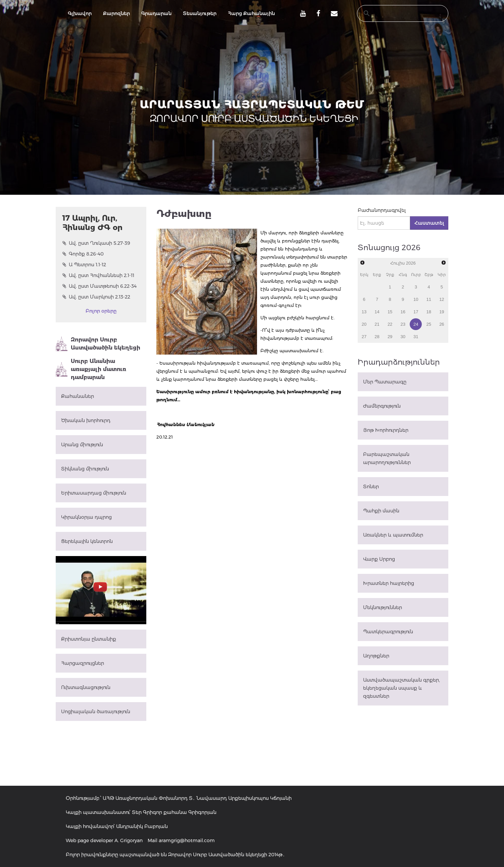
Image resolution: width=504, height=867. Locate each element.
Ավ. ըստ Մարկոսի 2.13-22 (96, 297)
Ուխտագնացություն (86, 687)
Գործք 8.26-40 (83, 254)
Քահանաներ (78, 396)
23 (403, 324)
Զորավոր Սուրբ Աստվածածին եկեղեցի (98, 344)
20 (364, 324)
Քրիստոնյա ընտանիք (89, 639)
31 (416, 337)
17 (416, 312)
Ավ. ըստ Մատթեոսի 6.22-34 (99, 286)
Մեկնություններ (383, 607)
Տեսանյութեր (200, 13)
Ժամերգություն (382, 406)
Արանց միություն (82, 445)
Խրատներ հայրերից (389, 583)
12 (442, 299)
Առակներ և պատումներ (393, 535)
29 (390, 337)
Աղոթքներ (376, 656)
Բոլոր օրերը (101, 311)
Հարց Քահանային (251, 13)
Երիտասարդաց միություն (94, 493)
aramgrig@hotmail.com (187, 840)
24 (416, 324)
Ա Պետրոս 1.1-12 (84, 265)
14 (377, 312)
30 (403, 337)
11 (429, 299)
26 (442, 324)
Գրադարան (156, 13)
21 (377, 324)
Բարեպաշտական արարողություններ (387, 458)
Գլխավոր (80, 13)
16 (403, 312)
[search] (396, 13)
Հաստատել (429, 223)
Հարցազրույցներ (83, 663)
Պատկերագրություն (388, 632)
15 (390, 312)
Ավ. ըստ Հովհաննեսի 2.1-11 (98, 275)
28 (377, 337)
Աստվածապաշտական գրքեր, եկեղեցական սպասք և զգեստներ (401, 688)
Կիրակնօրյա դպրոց (86, 517)
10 (416, 299)
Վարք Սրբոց (379, 559)
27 (364, 337)
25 (429, 324)
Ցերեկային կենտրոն (87, 541)
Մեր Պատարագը (385, 382)
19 (442, 312)
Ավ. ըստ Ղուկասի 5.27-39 (96, 243)
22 (390, 324)
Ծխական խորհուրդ (86, 420)
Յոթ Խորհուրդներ (386, 430)
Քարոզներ (116, 13)
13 (364, 312)
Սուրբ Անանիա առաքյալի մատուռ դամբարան (91, 369)
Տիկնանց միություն (85, 469)
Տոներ (371, 487)
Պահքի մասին (381, 511)
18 (429, 312)
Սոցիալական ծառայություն (96, 712)
